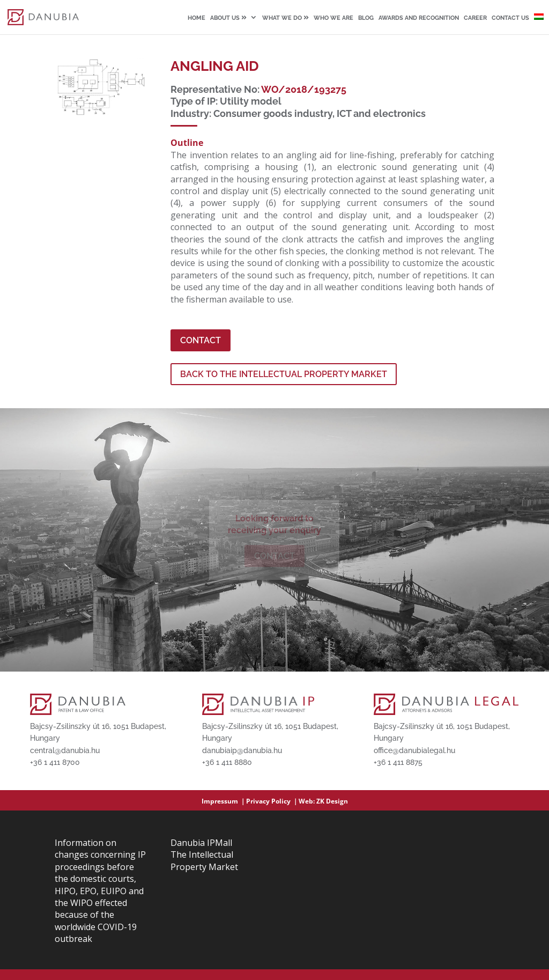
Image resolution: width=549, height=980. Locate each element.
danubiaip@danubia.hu (242, 750)
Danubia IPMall (201, 843)
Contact (201, 340)
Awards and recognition (419, 18)
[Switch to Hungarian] (539, 24)
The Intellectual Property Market (204, 860)
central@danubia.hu (65, 750)
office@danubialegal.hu (414, 750)
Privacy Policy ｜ (272, 801)
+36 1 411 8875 (398, 762)
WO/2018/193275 (304, 89)
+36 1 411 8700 (55, 762)
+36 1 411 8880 (227, 762)
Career (475, 18)
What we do (285, 18)
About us (228, 18)
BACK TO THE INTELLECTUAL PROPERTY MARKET (284, 374)
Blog (366, 18)
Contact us (510, 18)
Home (196, 18)
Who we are (333, 18)
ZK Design (332, 801)
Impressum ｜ (224, 801)
